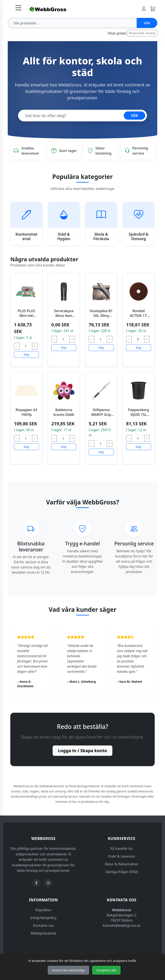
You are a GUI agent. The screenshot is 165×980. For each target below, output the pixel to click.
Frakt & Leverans (122, 856)
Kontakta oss (44, 925)
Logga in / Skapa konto (82, 751)
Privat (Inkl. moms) (142, 33)
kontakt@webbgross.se (122, 925)
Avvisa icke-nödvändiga (68, 970)
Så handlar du (122, 848)
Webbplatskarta (44, 933)
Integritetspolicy (44, 918)
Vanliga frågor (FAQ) (122, 872)
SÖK (134, 116)
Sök (147, 23)
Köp (26, 355)
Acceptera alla (106, 970)
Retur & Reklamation (121, 864)
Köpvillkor (43, 910)
